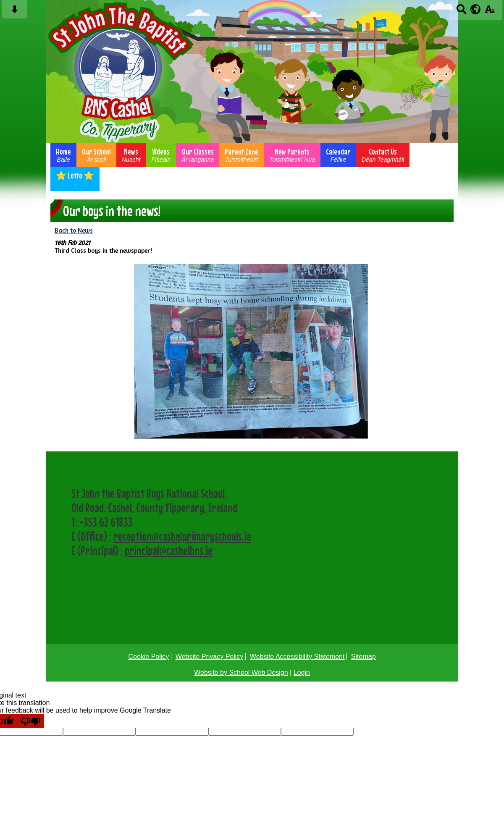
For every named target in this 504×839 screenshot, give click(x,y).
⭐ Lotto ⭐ (75, 179)
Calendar (338, 155)
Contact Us (383, 155)
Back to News (74, 230)
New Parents (292, 155)
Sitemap (364, 657)
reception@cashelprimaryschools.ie (182, 536)
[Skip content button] (14, 12)
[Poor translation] (31, 721)
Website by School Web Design (241, 673)
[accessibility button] (490, 12)
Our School (96, 155)
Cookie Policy (148, 657)
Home (63, 155)
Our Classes (198, 155)
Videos (161, 155)
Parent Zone (241, 155)
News (131, 155)
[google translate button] (476, 9)
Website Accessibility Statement (297, 657)
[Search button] (461, 12)
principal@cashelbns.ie (169, 551)
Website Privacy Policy (210, 657)
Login (302, 673)
